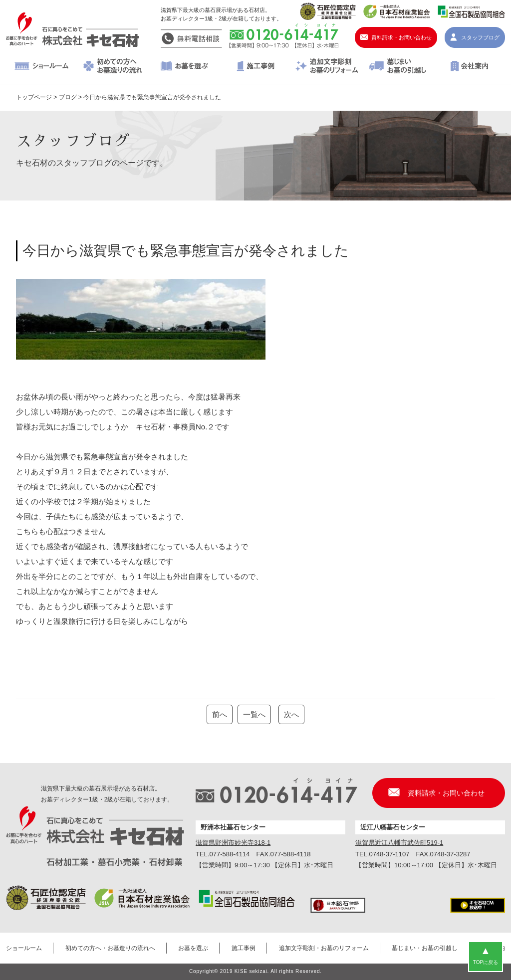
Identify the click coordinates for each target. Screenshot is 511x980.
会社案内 (469, 67)
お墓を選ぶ (184, 67)
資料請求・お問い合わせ (401, 37)
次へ (291, 714)
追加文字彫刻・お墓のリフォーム (327, 67)
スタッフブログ (480, 37)
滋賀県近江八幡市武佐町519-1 (399, 843)
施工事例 (256, 67)
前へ (220, 714)
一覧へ (254, 714)
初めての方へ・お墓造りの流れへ (113, 67)
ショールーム (42, 67)
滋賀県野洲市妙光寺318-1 (233, 843)
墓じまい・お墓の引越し (398, 67)
